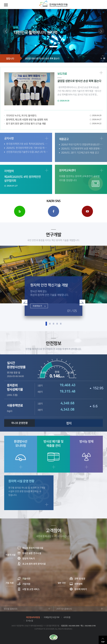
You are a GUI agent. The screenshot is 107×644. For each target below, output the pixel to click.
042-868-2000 (74, 626)
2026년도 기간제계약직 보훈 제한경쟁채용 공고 (82, 148)
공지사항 (9, 138)
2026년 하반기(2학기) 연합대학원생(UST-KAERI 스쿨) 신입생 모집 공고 (82, 144)
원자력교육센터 (67, 170)
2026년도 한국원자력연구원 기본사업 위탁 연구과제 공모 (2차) (27, 148)
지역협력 (9, 171)
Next (81, 303)
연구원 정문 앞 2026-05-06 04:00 (21, 369)
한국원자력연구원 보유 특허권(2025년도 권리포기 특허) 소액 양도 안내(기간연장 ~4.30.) (27, 144)
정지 (69, 423)
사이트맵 (67, 617)
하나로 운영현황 (20, 423)
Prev (26, 303)
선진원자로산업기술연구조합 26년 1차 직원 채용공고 (27, 152)
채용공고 (64, 139)
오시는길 (29, 621)
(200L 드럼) (21, 390)
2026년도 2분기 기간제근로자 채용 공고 (80, 153)
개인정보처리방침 (33, 617)
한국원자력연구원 (53, 5)
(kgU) (21, 408)
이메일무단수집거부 (52, 617)
